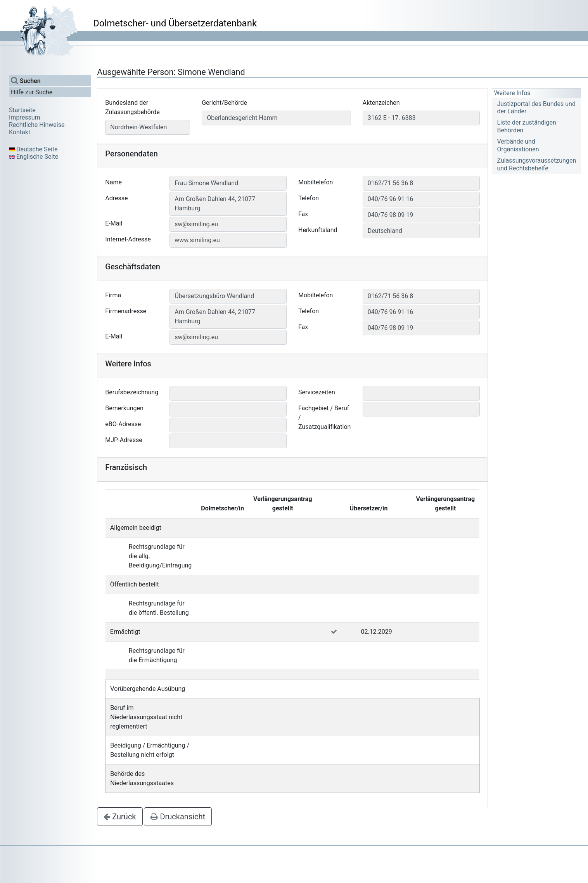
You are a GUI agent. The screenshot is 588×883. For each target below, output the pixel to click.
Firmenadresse (126, 311)
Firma (113, 295)
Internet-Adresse (128, 239)
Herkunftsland (318, 230)
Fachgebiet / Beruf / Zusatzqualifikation (324, 417)
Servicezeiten (317, 392)
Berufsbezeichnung (132, 392)
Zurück (120, 817)
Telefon (309, 198)
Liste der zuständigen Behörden (526, 126)
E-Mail (114, 223)
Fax (303, 214)
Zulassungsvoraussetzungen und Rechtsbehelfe (536, 164)
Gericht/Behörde (224, 103)
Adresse (116, 198)
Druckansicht (178, 817)
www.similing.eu (197, 240)
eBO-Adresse (123, 424)
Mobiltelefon (316, 182)
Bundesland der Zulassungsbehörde (132, 107)
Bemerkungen (124, 408)
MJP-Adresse (124, 440)
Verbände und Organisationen (518, 145)
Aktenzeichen (381, 103)
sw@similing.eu (196, 224)
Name (113, 182)
